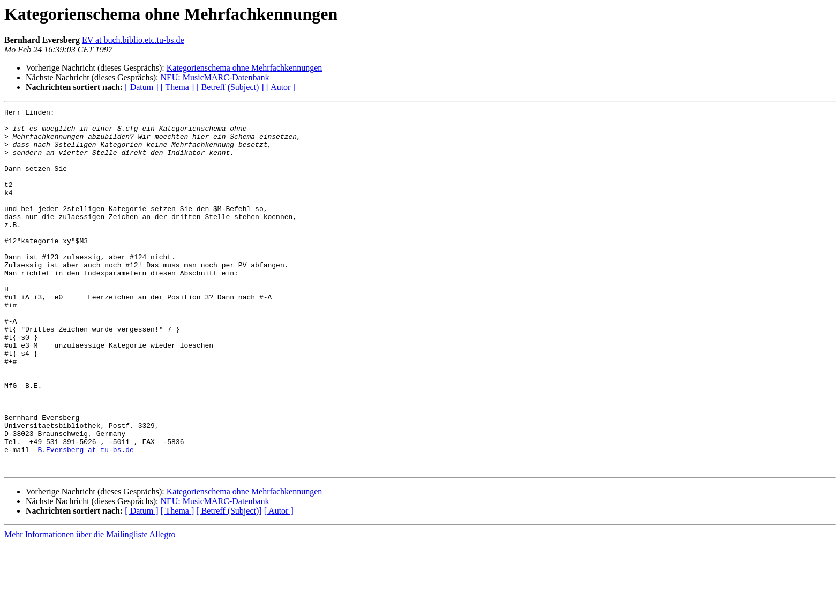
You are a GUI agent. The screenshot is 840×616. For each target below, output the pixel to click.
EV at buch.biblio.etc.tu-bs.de (133, 40)
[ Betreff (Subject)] (229, 583)
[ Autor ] (281, 87)
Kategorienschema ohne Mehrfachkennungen (245, 68)
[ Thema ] (178, 87)
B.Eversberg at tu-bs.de (85, 519)
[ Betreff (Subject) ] (230, 87)
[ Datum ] (141, 87)
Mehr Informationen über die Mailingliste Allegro (90, 607)
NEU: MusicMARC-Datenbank (215, 77)
